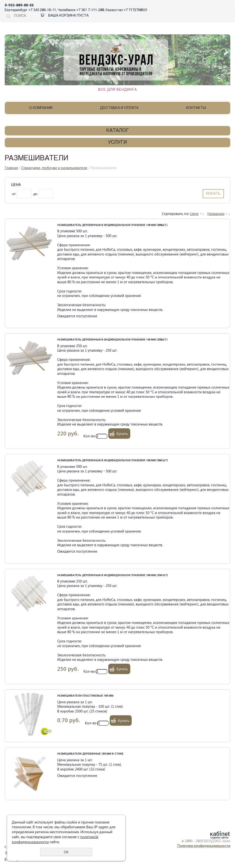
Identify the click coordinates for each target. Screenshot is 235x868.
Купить (122, 434)
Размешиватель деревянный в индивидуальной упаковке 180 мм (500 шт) (113, 461)
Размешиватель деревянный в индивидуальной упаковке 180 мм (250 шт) (113, 575)
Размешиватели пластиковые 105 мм (85, 696)
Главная (11, 168)
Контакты (196, 108)
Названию (216, 214)
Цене (194, 214)
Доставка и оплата (119, 108)
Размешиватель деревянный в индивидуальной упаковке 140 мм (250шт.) (112, 340)
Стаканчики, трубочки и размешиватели (54, 168)
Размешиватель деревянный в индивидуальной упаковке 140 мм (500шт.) (112, 225)
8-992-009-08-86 (19, 6)
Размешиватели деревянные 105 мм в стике (90, 754)
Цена (16, 185)
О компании (41, 108)
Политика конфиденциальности (204, 846)
